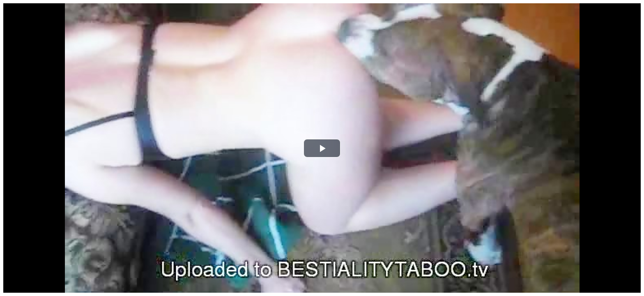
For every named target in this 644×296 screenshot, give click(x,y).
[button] (322, 148)
